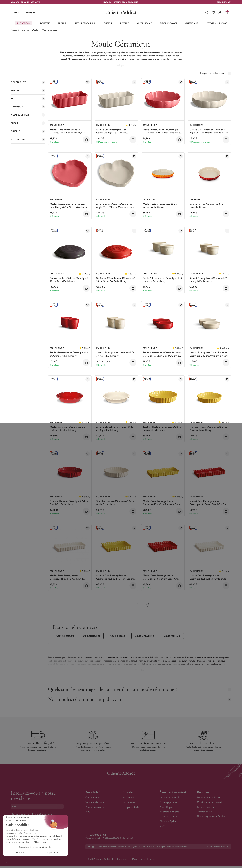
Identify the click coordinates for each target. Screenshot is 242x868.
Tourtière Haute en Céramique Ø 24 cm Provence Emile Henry (209, 429)
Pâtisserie (25, 30)
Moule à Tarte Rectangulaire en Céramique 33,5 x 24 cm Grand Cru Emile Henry (160, 579)
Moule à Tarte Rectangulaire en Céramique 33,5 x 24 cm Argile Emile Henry (208, 579)
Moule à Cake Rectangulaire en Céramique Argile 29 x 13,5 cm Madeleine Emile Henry (111, 133)
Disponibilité (28, 82)
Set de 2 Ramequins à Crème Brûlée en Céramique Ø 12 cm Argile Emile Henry (209, 354)
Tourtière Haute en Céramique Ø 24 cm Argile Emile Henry (116, 503)
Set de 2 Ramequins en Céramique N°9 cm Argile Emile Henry (208, 280)
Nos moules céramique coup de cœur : (140, 699)
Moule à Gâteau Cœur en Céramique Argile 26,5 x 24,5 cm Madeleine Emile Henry (115, 207)
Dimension (28, 107)
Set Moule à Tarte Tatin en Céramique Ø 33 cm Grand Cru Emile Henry (116, 280)
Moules (35, 30)
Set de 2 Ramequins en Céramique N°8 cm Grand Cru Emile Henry (69, 354)
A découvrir (28, 139)
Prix (28, 99)
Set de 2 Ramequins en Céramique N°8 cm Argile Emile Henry (115, 354)
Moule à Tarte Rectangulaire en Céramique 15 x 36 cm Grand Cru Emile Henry (209, 505)
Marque (28, 90)
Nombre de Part (28, 115)
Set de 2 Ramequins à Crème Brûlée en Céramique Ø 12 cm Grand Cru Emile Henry (162, 356)
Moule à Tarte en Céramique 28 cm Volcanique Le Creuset (160, 206)
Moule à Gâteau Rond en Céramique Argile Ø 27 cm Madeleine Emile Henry (209, 131)
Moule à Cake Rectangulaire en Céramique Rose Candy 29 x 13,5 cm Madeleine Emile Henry (68, 133)
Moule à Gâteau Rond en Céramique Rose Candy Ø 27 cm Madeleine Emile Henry (162, 133)
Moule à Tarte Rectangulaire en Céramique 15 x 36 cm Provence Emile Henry (162, 505)
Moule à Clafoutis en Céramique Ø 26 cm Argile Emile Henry (115, 429)
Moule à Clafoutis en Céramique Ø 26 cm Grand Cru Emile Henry (68, 429)
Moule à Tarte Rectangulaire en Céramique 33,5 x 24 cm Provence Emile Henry (116, 579)
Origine (28, 131)
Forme (28, 123)
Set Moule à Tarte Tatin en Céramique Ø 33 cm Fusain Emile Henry (69, 280)
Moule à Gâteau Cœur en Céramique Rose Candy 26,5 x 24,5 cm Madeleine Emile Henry (69, 207)
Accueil (14, 30)
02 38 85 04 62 (98, 835)
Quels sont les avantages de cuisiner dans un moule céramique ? (140, 689)
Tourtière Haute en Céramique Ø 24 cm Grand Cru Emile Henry (69, 503)
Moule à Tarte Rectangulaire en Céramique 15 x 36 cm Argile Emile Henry (67, 579)
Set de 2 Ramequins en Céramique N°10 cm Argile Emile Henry (162, 280)
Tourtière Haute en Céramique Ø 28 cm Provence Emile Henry (162, 429)
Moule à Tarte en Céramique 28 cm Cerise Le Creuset (206, 206)
